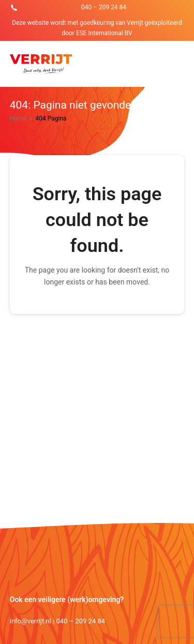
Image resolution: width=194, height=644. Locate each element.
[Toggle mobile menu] (178, 64)
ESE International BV (104, 33)
